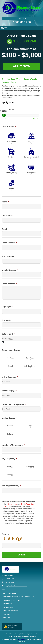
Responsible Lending (11, 611)
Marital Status (9, 418)
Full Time (10, 358)
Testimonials (36, 639)
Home (11, 637)
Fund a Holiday (12, 173)
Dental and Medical (31, 157)
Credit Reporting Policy (12, 600)
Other (12, 188)
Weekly (10, 467)
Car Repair (12, 157)
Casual (10, 366)
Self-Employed (30, 366)
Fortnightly (30, 467)
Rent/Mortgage (10, 391)
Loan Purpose (9, 127)
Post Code (7, 320)
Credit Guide (8, 604)
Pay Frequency (9, 459)
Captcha (5, 534)
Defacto (10, 434)
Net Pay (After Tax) (11, 486)
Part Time (30, 358)
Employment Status (12, 350)
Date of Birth (9, 334)
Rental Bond (12, 141)
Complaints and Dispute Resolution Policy (19, 597)
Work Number (9, 256)
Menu (4, 28)
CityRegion (8, 307)
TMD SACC (7, 618)
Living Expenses (10, 377)
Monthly (10, 475)
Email (5, 229)
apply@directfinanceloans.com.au (17, 586)
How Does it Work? (29, 637)
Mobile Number (10, 270)
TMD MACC (7, 614)
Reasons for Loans (10, 639)
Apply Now (22, 639)
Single (30, 426)
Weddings (31, 141)
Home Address (9, 284)
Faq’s (28, 639)
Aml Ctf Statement (10, 593)
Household (31, 173)
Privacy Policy (12, 504)
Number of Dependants (13, 445)
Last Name (8, 215)
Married (10, 426)
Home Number (9, 243)
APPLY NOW (21, 66)
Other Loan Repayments (14, 404)
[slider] (4, 115)
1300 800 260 (22, 22)
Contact (22, 642)
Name (5, 202)
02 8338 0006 (10, 582)
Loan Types (17, 637)
